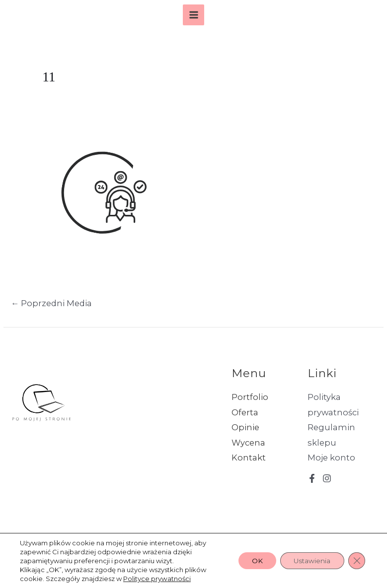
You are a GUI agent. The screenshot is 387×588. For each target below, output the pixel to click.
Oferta (245, 412)
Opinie (245, 427)
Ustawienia (310, 561)
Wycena (248, 443)
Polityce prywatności (157, 579)
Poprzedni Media (51, 303)
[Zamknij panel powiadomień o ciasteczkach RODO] (356, 561)
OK (251, 561)
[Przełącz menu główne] (193, 15)
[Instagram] (327, 478)
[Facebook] (312, 478)
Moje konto (331, 457)
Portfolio (250, 397)
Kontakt (249, 457)
